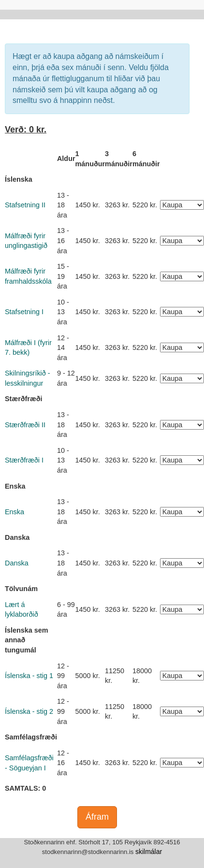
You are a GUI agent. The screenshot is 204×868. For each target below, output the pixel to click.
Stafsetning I (24, 312)
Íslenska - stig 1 (29, 676)
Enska (15, 512)
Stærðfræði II (25, 425)
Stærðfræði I (24, 460)
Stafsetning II (25, 205)
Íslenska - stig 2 (29, 711)
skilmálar (149, 852)
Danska (17, 563)
